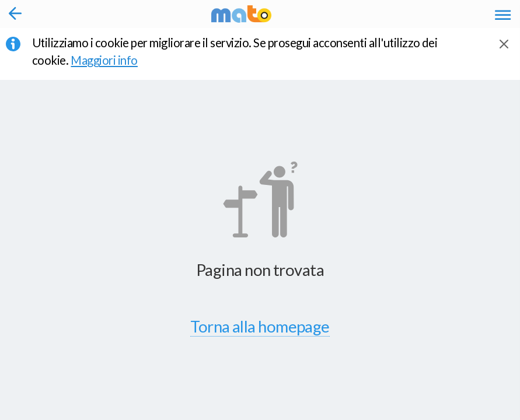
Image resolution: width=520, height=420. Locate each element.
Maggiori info (112, 60)
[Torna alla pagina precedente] (15, 14)
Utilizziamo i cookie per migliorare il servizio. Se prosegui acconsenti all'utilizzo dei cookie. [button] (235, 51)
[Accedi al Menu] (503, 14)
